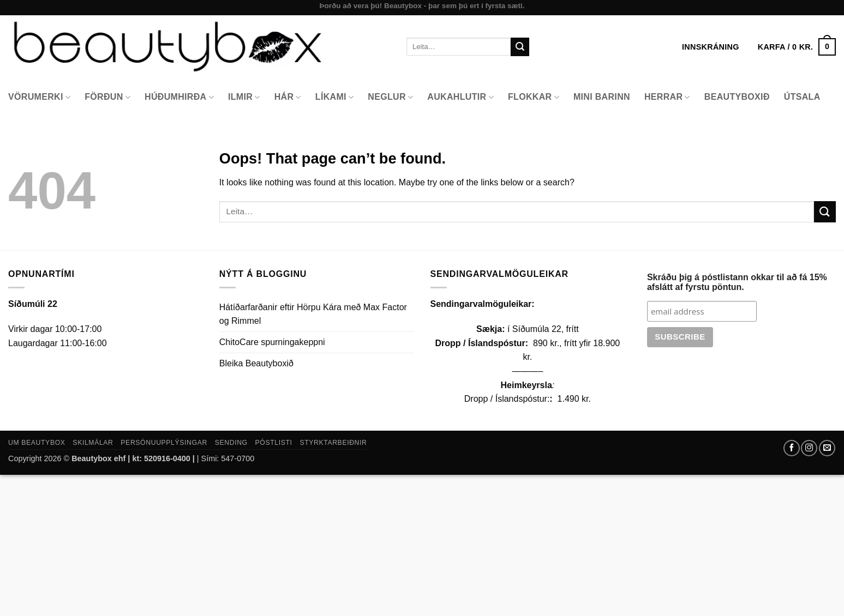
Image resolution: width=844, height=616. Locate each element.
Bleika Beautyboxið (256, 363)
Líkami (335, 97)
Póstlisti (274, 443)
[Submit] (520, 47)
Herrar (667, 97)
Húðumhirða (179, 97)
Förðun (107, 97)
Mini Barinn (602, 97)
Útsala (802, 97)
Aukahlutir (460, 97)
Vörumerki (39, 97)
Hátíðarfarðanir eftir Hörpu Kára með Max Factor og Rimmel (313, 314)
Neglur (390, 97)
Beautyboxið (737, 97)
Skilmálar (93, 443)
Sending (231, 443)
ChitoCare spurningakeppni (272, 342)
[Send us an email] (827, 448)
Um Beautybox (37, 443)
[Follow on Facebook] (792, 448)
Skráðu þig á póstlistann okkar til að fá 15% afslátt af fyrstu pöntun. (737, 282)
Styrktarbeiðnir (333, 443)
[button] (797, 47)
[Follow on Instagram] (809, 448)
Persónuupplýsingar (164, 443)
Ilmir (244, 97)
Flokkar (534, 97)
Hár (288, 97)
